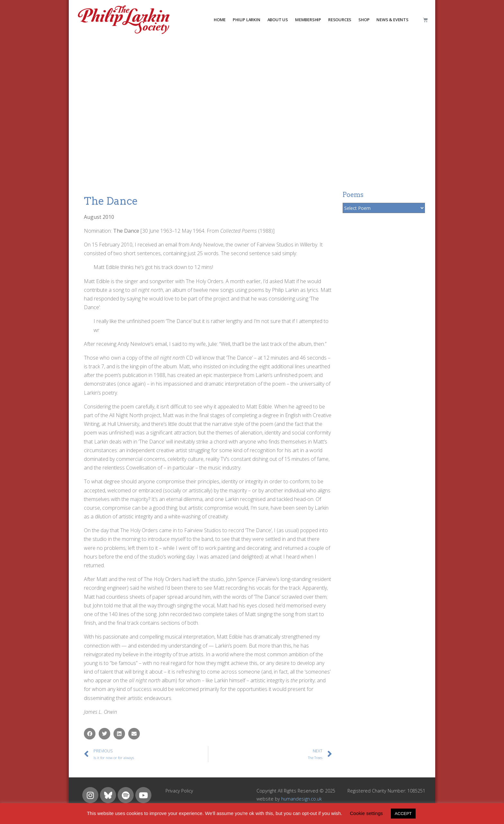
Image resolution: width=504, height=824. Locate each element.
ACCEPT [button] (403, 814)
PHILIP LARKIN (246, 20)
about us (278, 20)
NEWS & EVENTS (392, 20)
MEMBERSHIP (308, 20)
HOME (220, 20)
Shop (364, 20)
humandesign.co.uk (301, 799)
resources (340, 20)
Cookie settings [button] (367, 813)
